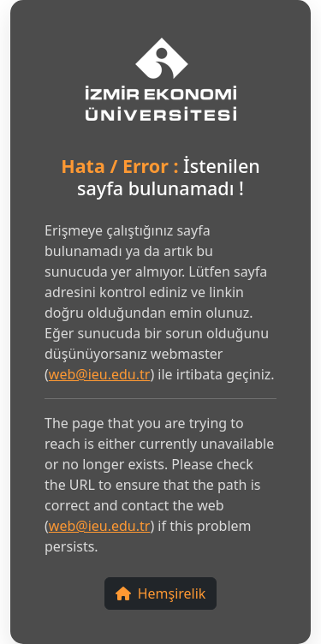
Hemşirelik (161, 593)
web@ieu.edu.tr (100, 374)
